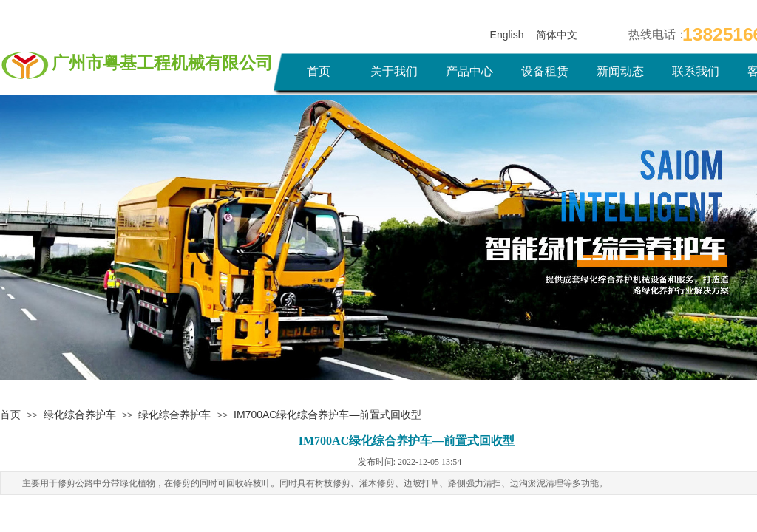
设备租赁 (545, 71)
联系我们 (696, 71)
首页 (319, 71)
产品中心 (469, 71)
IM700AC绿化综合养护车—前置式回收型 (327, 415)
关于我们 (394, 71)
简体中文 (557, 35)
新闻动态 (620, 71)
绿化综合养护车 (80, 415)
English (507, 35)
